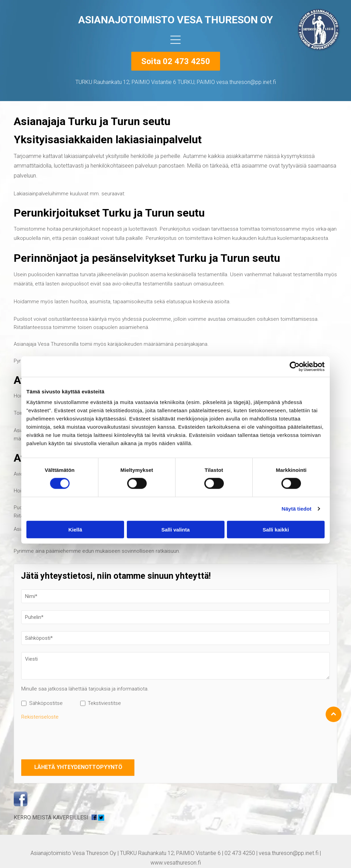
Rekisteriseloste (40, 717)
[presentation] (73, 738)
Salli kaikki (276, 529)
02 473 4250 (240, 853)
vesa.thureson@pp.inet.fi (289, 853)
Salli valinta (176, 529)
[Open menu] (175, 40)
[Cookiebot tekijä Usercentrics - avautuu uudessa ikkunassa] (295, 367)
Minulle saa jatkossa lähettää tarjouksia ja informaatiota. (85, 689)
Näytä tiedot (297, 509)
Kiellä (75, 529)
